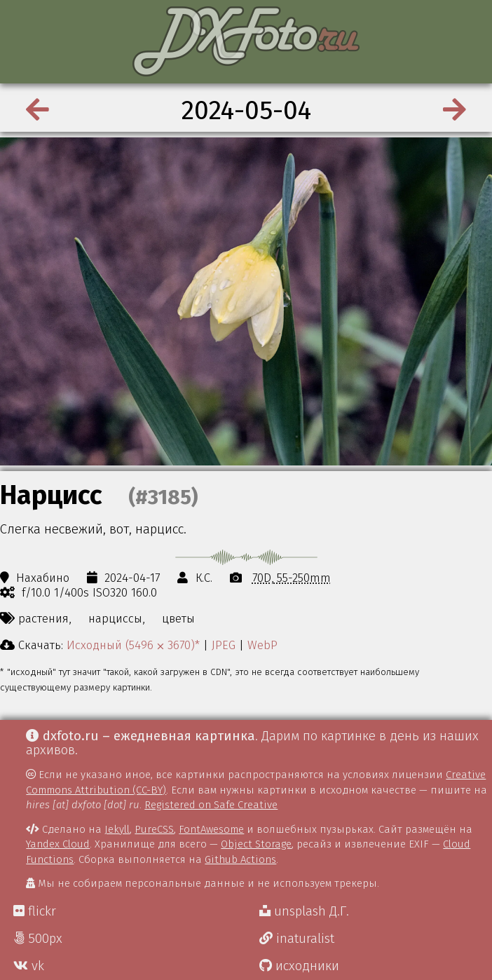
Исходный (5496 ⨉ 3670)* (133, 645)
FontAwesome (211, 829)
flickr (35, 911)
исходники (299, 966)
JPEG (224, 645)
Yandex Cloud (58, 844)
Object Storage (256, 844)
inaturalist (297, 939)
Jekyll (117, 829)
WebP (262, 645)
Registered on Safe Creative (211, 805)
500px (38, 939)
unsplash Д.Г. (304, 911)
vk (29, 966)
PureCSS (154, 829)
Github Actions (240, 859)
